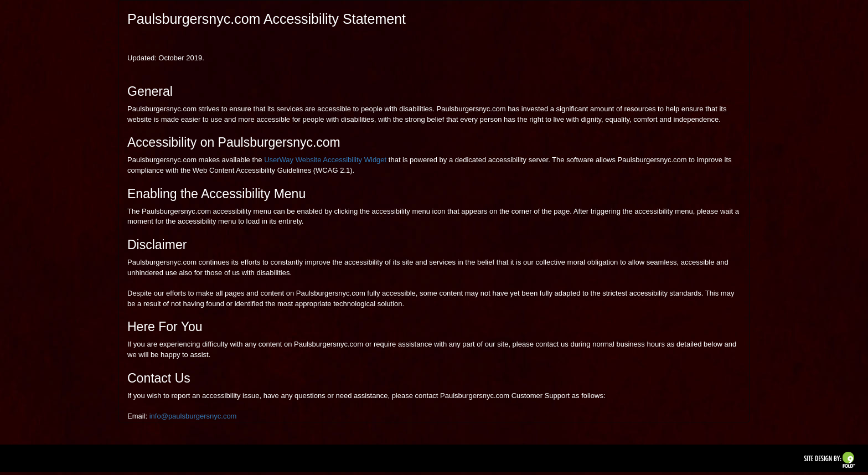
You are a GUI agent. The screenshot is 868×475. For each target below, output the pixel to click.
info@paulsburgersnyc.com (193, 416)
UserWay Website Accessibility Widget (325, 160)
